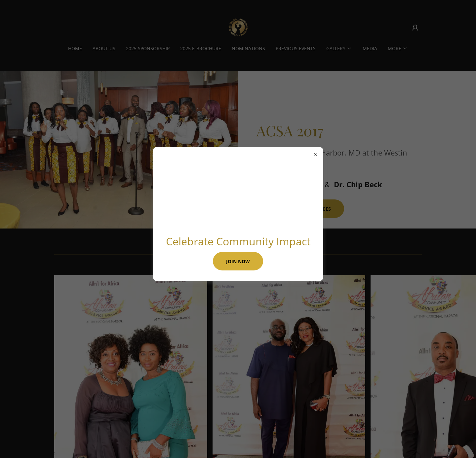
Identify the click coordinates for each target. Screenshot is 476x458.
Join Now (238, 261)
